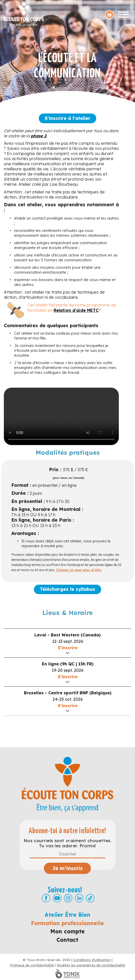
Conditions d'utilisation (92, 960)
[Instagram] (68, 898)
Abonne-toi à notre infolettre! (67, 831)
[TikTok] (90, 898)
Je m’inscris (67, 868)
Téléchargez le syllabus (67, 589)
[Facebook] (46, 898)
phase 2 (39, 136)
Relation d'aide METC (76, 310)
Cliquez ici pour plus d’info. (79, 570)
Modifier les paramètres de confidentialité (91, 965)
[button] (67, 643)
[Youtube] (57, 898)
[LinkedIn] (79, 898)
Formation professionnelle (67, 923)
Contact (67, 940)
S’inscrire (68, 648)
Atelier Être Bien (67, 915)
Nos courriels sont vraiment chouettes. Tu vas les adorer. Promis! (67, 843)
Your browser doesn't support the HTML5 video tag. (61, 416)
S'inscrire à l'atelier (67, 118)
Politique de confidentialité (32, 965)
